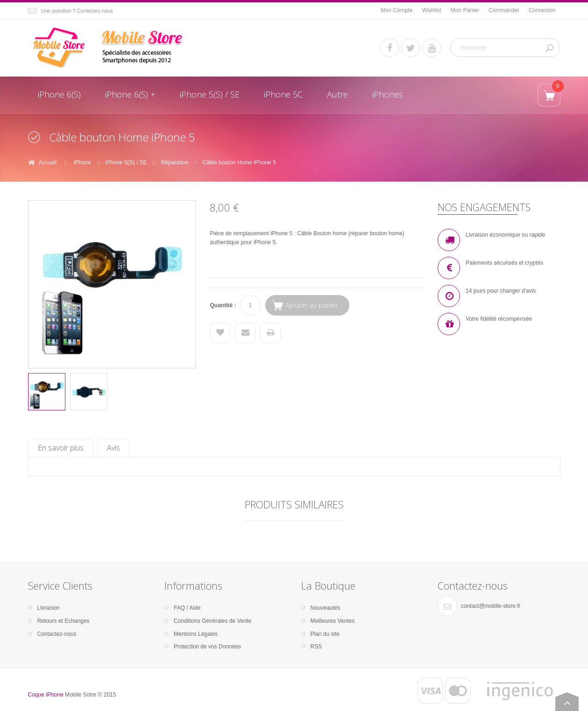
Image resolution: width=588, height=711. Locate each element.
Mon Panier (465, 10)
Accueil (48, 162)
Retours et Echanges (64, 621)
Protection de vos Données (207, 647)
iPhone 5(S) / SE (126, 162)
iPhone (82, 162)
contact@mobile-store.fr (491, 606)
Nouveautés (326, 608)
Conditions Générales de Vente (213, 621)
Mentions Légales (196, 634)
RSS (316, 647)
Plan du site (325, 634)
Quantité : (223, 305)
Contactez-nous (57, 634)
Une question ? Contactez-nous (77, 11)
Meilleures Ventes (333, 621)
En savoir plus (61, 448)
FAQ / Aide (187, 608)
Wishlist (431, 10)
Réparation (175, 162)
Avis (113, 448)
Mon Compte (397, 10)
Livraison (49, 608)
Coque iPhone (46, 695)
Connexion (542, 10)
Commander (504, 10)
